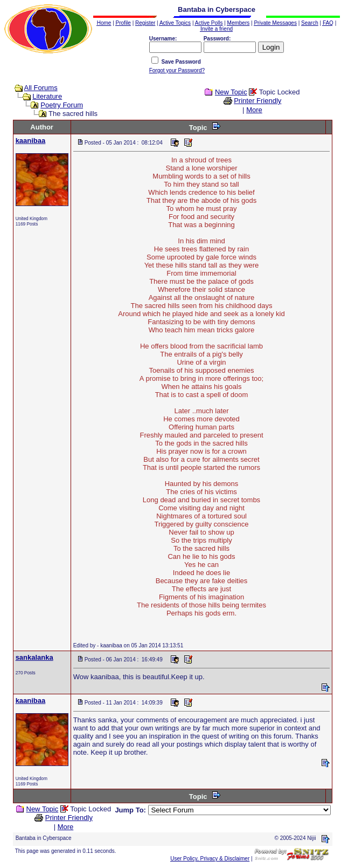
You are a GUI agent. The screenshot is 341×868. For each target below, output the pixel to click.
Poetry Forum (62, 105)
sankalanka (34, 657)
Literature (47, 96)
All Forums (41, 88)
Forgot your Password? (177, 70)
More (254, 110)
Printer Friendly (258, 101)
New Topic (231, 92)
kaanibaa (31, 141)
